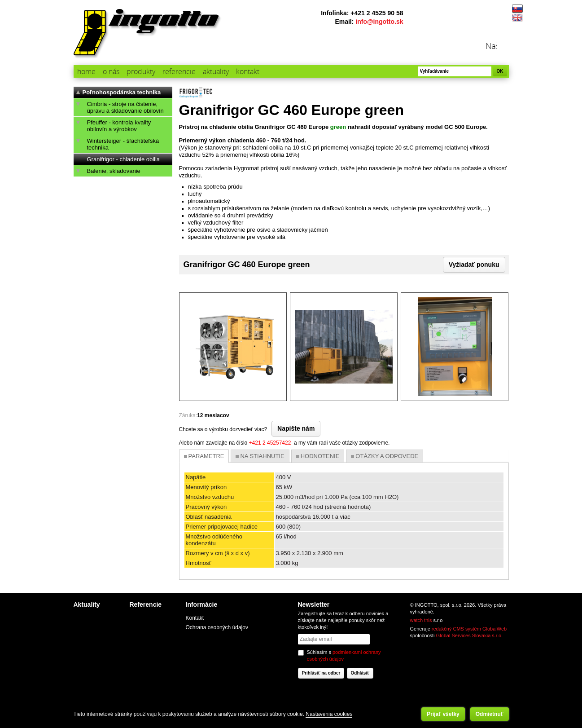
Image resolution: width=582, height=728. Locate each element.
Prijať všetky (443, 714)
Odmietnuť (490, 714)
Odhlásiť (360, 673)
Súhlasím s (344, 655)
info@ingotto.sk (379, 22)
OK (500, 71)
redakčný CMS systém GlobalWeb (469, 629)
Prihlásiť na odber (321, 673)
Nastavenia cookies (329, 714)
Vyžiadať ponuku (474, 265)
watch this (421, 620)
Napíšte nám (296, 428)
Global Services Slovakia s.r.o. (470, 635)
